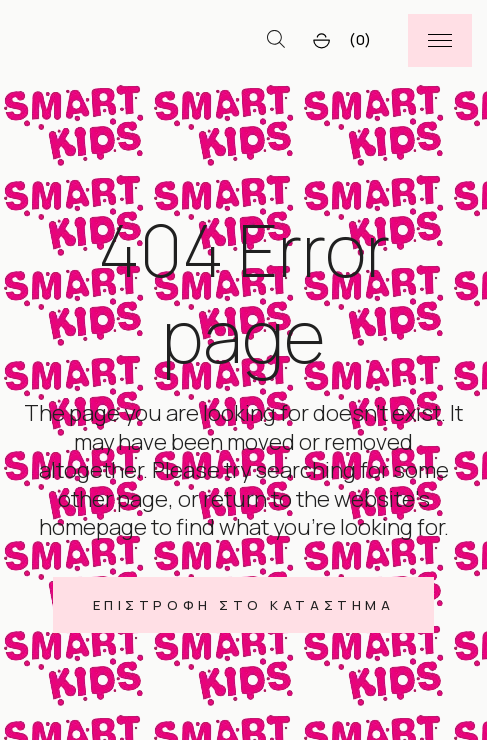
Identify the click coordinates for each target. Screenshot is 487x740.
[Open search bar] (276, 40)
